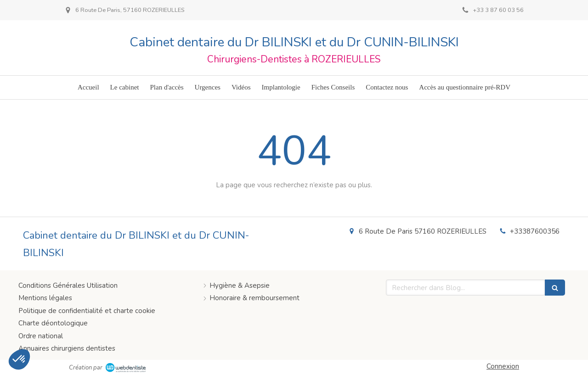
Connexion (503, 366)
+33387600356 (535, 231)
